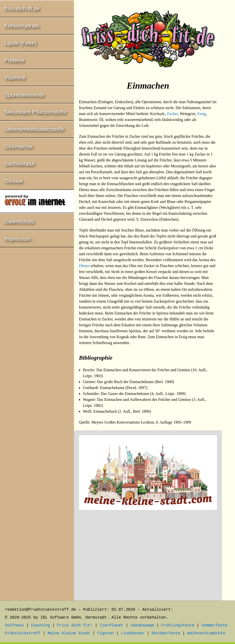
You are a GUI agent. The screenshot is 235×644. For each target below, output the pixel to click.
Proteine (15, 60)
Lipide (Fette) (20, 43)
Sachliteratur (20, 164)
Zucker (172, 114)
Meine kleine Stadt (69, 633)
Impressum (18, 239)
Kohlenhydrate (22, 26)
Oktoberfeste (166, 633)
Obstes (84, 266)
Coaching (41, 625)
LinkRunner (133, 633)
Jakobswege (142, 625)
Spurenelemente (24, 95)
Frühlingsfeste (178, 625)
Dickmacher (19, 146)
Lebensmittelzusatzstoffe (34, 129)
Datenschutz (19, 222)
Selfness (14, 625)
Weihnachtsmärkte (206, 633)
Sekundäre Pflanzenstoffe (36, 112)
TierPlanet (111, 625)
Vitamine (15, 78)
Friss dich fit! (75, 625)
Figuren (105, 633)
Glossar (14, 181)
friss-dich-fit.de (22, 9)
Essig (202, 114)
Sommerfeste (215, 625)
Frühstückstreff (23, 633)
